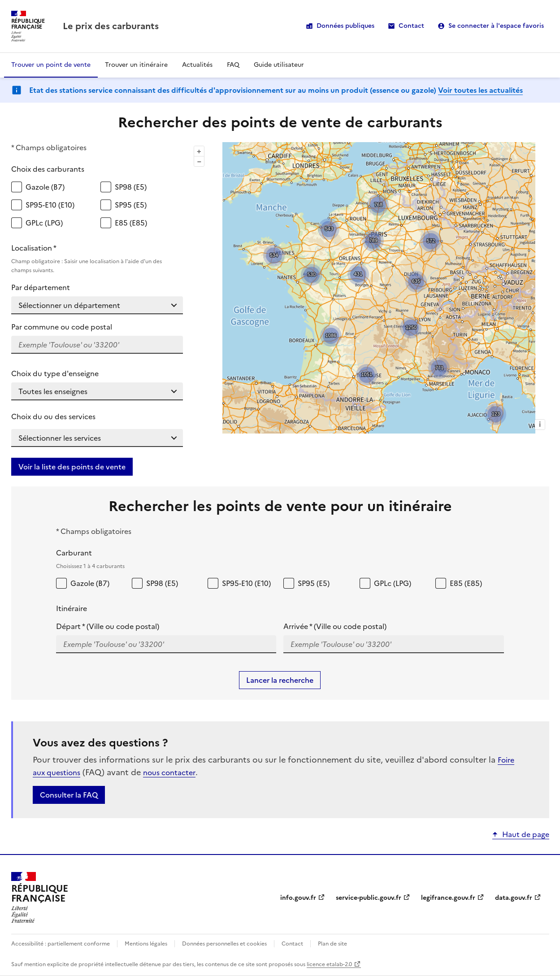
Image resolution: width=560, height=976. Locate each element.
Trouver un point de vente (51, 65)
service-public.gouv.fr (369, 898)
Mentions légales (146, 944)
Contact (411, 26)
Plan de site (332, 944)
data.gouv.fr (514, 898)
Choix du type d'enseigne (55, 373)
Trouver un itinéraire (136, 65)
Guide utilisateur (279, 65)
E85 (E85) (131, 223)
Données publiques (345, 26)
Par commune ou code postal (62, 327)
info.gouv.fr (298, 898)
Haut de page (526, 834)
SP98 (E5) (131, 187)
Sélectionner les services (60, 438)
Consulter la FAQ (69, 795)
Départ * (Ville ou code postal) (108, 626)
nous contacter (169, 772)
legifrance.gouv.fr (448, 898)
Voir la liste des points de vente (72, 467)
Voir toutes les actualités (480, 90)
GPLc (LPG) (44, 223)
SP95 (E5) (131, 205)
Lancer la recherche (280, 680)
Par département (41, 287)
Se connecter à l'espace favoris (496, 26)
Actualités (197, 65)
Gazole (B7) (45, 187)
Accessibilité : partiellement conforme (61, 944)
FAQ (233, 65)
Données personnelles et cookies (224, 944)
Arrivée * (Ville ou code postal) (335, 626)
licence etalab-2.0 (329, 964)
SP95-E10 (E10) (50, 205)
